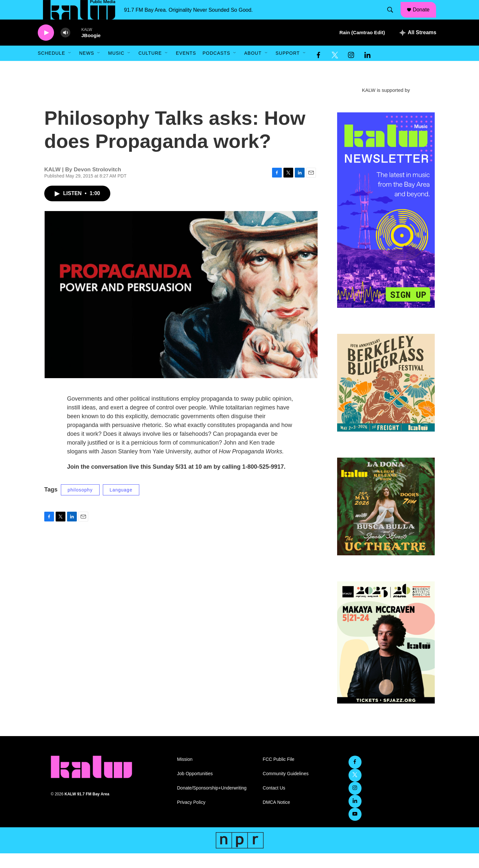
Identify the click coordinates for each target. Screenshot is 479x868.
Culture (150, 68)
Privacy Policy (191, 817)
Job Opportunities (195, 788)
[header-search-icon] (393, 17)
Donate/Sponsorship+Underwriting (212, 803)
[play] (46, 47)
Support (288, 68)
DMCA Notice (276, 817)
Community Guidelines (286, 788)
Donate (425, 17)
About (253, 68)
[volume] (65, 47)
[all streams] (418, 47)
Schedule (51, 68)
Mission (185, 774)
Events (186, 68)
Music (116, 68)
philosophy (80, 505)
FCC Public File (278, 774)
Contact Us (274, 803)
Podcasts (216, 68)
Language (121, 505)
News (87, 68)
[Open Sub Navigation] (70, 68)
